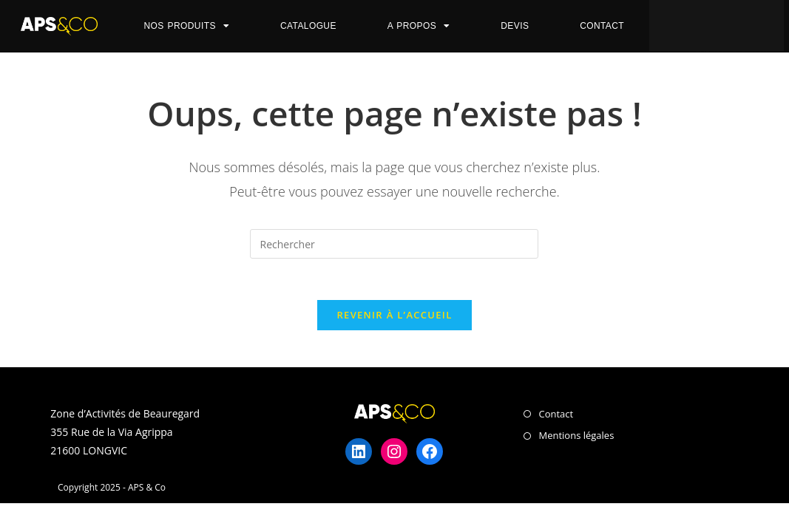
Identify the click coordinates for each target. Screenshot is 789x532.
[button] (707, 24)
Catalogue (308, 26)
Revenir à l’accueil (394, 318)
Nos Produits (186, 26)
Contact (602, 26)
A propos (419, 26)
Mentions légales (576, 439)
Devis (515, 26)
